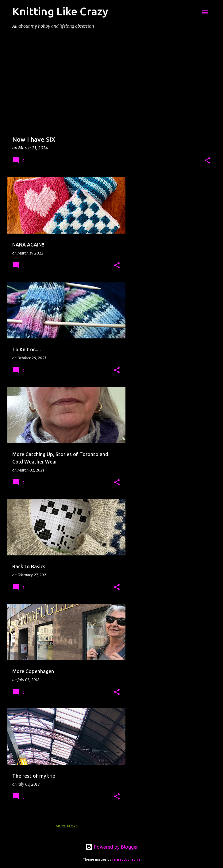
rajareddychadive (126, 859)
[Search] (193, 12)
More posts (66, 826)
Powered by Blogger (112, 847)
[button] (207, 161)
